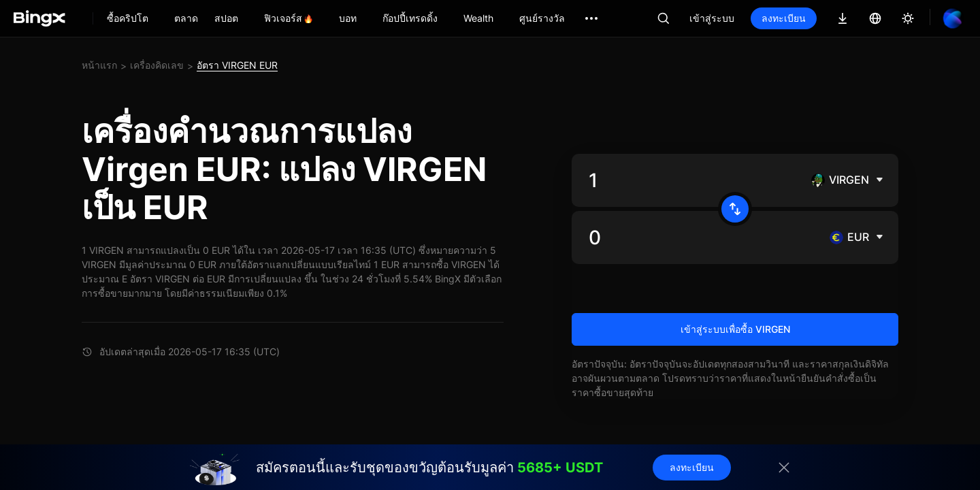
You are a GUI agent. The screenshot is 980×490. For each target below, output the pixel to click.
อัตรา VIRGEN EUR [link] (237, 65)
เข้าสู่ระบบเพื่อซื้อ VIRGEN (735, 329)
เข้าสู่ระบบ (712, 18)
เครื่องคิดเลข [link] (157, 65)
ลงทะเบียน (784, 18)
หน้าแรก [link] (99, 65)
